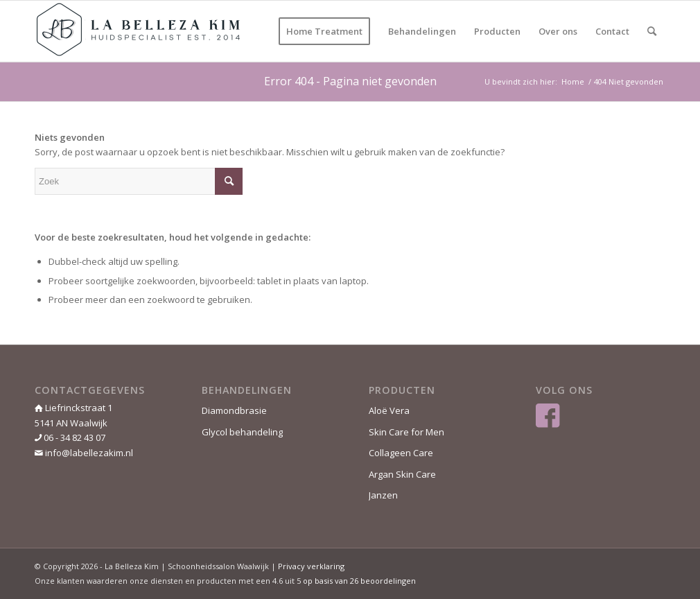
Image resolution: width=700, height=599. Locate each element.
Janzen (383, 495)
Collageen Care (401, 453)
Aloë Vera (389, 410)
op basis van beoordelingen (359, 581)
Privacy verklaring (311, 566)
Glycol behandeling (242, 432)
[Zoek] (652, 31)
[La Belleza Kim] (139, 31)
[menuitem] (324, 31)
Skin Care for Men (406, 432)
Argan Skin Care (402, 474)
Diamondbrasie (234, 410)
